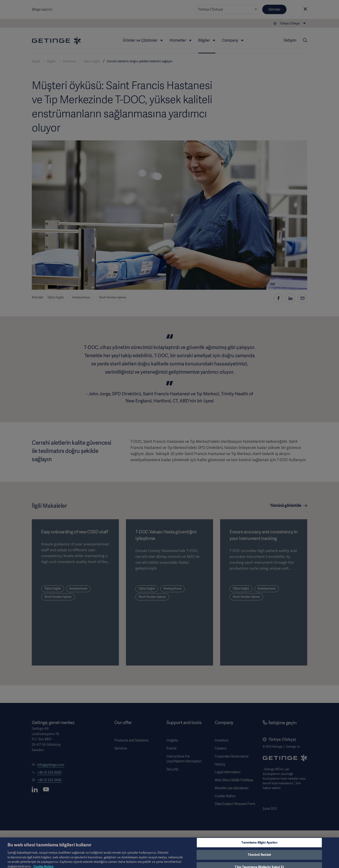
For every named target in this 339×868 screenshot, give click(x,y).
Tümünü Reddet (259, 858)
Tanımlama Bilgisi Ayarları (259, 845)
